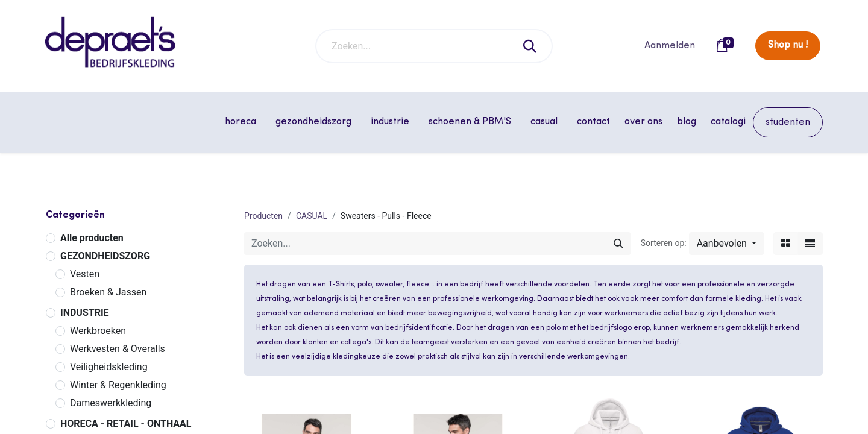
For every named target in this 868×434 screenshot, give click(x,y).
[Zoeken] (530, 46)
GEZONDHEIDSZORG (105, 256)
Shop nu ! (788, 45)
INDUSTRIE (85, 313)
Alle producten (92, 238)
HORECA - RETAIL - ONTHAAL (126, 423)
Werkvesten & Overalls (118, 349)
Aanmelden (670, 46)
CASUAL (312, 216)
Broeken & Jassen (108, 292)
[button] (727, 244)
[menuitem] (593, 122)
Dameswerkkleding (111, 403)
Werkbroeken (98, 331)
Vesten (85, 274)
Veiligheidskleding (109, 367)
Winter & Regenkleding (118, 385)
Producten (263, 216)
